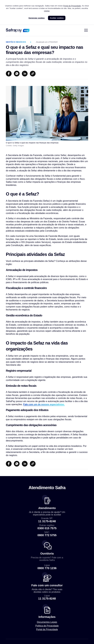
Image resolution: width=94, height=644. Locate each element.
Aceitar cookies (57, 18)
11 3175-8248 (47, 521)
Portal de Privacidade (72, 6)
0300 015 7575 (47, 528)
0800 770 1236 (47, 568)
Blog (26, 30)
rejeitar (47, 11)
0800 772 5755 (47, 535)
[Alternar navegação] (86, 30)
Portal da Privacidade (47, 629)
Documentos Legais (47, 622)
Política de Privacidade (47, 626)
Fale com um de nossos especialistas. (44, 404)
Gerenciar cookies (37, 18)
